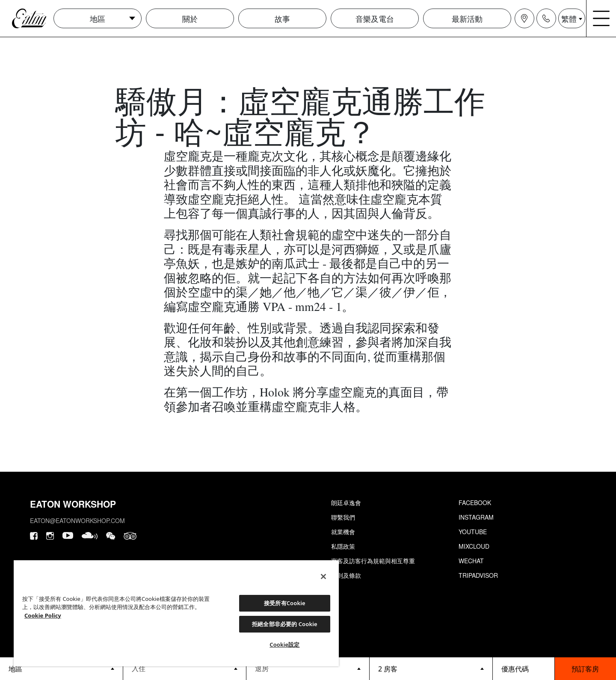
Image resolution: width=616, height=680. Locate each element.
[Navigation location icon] (524, 18)
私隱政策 (343, 546)
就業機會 (343, 532)
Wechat (471, 561)
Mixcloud (474, 546)
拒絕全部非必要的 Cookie (285, 624)
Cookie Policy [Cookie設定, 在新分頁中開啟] (43, 615)
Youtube (473, 532)
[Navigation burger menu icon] (601, 18)
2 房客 (388, 669)
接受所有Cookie (285, 603)
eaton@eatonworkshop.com (77, 520)
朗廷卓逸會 (346, 503)
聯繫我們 (343, 517)
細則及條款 (346, 575)
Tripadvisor (478, 575)
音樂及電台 (375, 18)
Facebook (475, 503)
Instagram (476, 517)
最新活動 (467, 18)
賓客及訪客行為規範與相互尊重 (373, 561)
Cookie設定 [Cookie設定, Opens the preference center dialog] (284, 645)
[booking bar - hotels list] (61, 669)
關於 (190, 18)
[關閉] (323, 577)
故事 (282, 18)
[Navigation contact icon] (546, 18)
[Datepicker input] (185, 668)
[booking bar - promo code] (524, 669)
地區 (98, 18)
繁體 (569, 18)
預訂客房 (585, 669)
